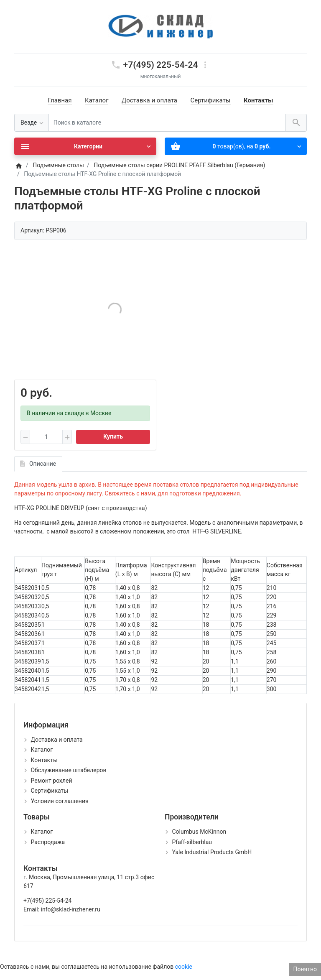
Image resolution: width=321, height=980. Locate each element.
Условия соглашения (59, 801)
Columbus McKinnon (199, 832)
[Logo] (160, 26)
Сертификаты (211, 100)
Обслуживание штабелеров (68, 770)
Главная (60, 100)
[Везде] (32, 123)
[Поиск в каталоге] (167, 123)
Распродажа (48, 842)
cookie (184, 967)
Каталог (97, 100)
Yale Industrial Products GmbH (212, 852)
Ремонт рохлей (51, 781)
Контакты (259, 100)
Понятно (305, 969)
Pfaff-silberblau (192, 842)
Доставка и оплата (149, 100)
